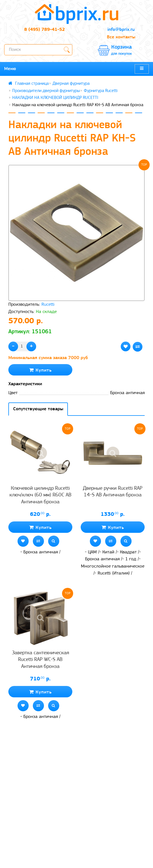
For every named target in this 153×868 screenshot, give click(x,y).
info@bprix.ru (121, 30)
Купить (40, 370)
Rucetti (48, 304)
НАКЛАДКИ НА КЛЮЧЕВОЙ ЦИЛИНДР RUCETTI (55, 98)
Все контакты (121, 37)
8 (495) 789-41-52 (45, 30)
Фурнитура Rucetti (101, 91)
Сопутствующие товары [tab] (38, 409)
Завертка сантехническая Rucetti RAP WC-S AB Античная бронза (40, 660)
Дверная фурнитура (71, 84)
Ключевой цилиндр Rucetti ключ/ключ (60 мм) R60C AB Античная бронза (40, 495)
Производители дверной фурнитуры (46, 91)
